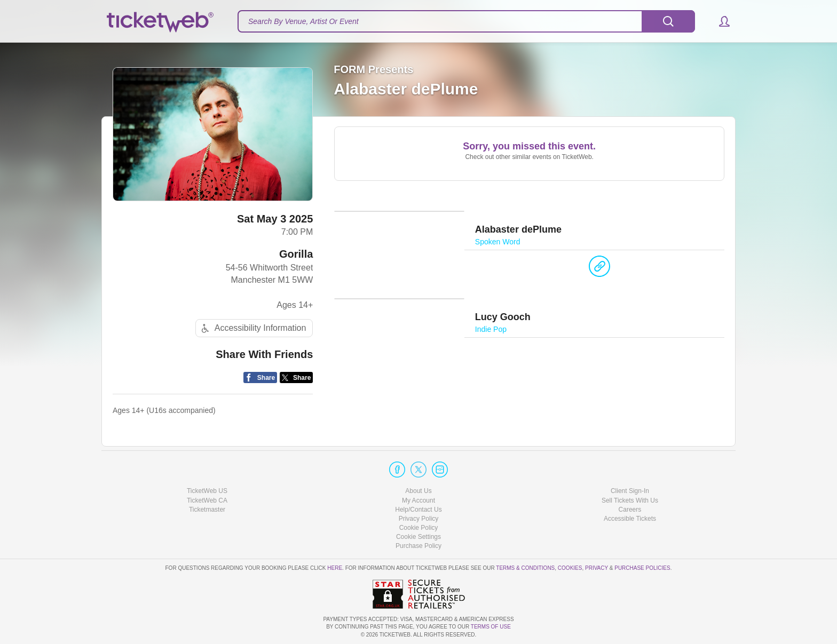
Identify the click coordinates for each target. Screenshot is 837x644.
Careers (630, 510)
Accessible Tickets (630, 519)
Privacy (597, 568)
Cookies (570, 568)
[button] (719, 21)
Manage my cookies (419, 537)
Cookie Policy (419, 528)
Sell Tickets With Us (630, 500)
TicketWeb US (207, 491)
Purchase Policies (642, 568)
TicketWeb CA (207, 500)
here (335, 568)
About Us (418, 491)
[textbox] (466, 21)
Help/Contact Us (418, 510)
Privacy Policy (419, 519)
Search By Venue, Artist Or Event (303, 21)
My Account (418, 500)
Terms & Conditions (525, 568)
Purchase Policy (418, 546)
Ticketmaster (207, 510)
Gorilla (296, 254)
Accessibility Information (252, 328)
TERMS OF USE (491, 627)
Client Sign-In (630, 491)
